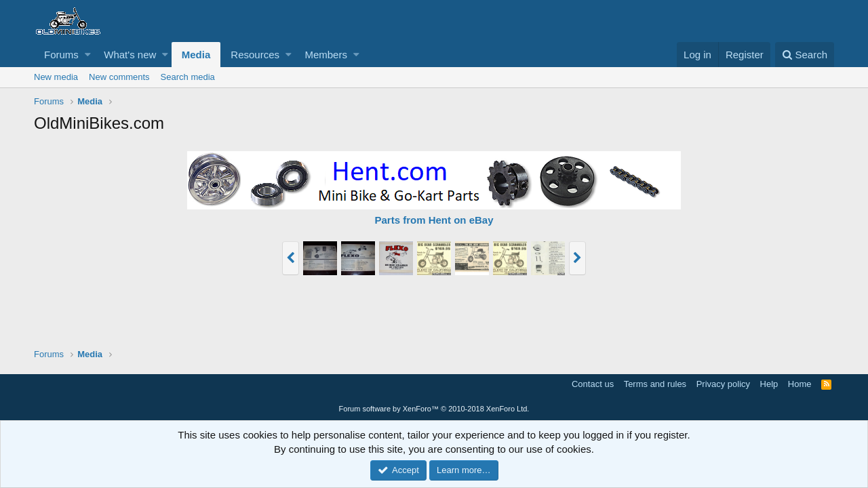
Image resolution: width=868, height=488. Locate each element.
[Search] (805, 55)
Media (196, 55)
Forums (61, 55)
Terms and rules (655, 384)
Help (769, 384)
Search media (188, 77)
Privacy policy (723, 384)
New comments (119, 77)
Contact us (593, 384)
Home (800, 384)
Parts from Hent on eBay (434, 220)
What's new (130, 55)
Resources (255, 55)
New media (56, 77)
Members (326, 55)
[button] (88, 55)
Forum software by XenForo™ (434, 409)
